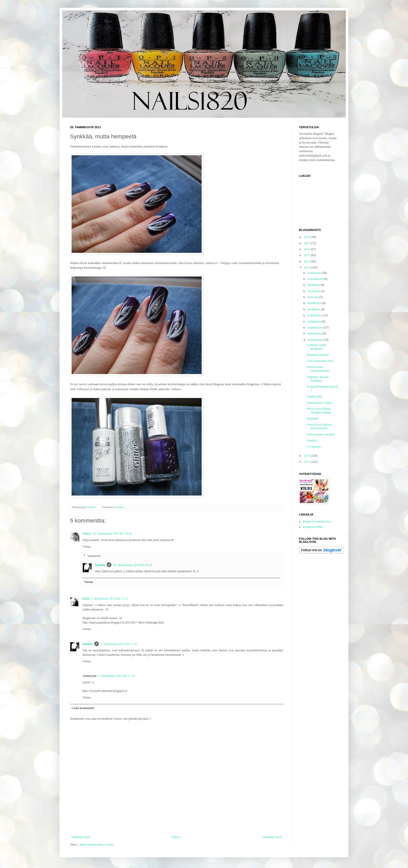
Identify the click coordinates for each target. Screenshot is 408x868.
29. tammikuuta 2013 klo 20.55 (133, 565)
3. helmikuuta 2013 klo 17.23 (110, 599)
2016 (307, 249)
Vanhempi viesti (272, 837)
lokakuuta (314, 285)
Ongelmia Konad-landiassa (318, 379)
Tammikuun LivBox (320, 403)
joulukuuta (315, 273)
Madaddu (313, 419)
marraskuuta (316, 279)
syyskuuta (314, 291)
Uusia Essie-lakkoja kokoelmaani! (319, 426)
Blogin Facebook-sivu (317, 522)
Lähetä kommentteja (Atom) (96, 845)
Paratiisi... (313, 440)
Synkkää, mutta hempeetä (317, 347)
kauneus (120, 507)
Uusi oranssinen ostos (320, 361)
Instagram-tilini (313, 527)
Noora (87, 533)
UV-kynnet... (315, 447)
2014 (307, 261)
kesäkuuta (314, 309)
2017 (307, 243)
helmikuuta (315, 333)
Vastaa (87, 546)
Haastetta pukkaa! (318, 355)
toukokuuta (315, 315)
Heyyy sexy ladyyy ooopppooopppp (319, 410)
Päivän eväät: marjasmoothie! (318, 369)
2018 (307, 237)
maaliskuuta (315, 327)
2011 (307, 462)
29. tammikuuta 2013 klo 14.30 (112, 533)
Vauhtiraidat (314, 396)
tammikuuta (315, 340)
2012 (307, 456)
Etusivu (176, 837)
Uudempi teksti (81, 837)
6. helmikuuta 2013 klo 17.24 (116, 676)
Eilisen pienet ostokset (321, 434)
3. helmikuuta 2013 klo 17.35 (119, 644)
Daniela (100, 565)
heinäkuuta (315, 303)
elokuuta (313, 297)
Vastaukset (94, 556)
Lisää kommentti (83, 708)
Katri (86, 599)
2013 (307, 267)
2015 (307, 255)
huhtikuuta (315, 322)
